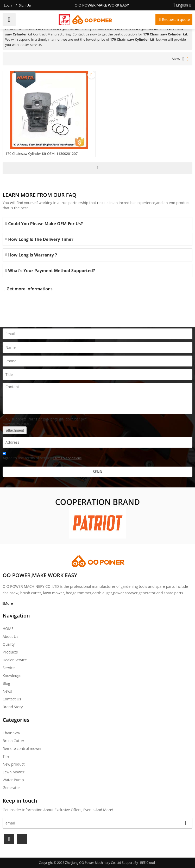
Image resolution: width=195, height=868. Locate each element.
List (183, 59)
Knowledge (12, 676)
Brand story (13, 707)
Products (10, 652)
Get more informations (30, 289)
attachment (15, 430)
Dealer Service (15, 660)
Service (9, 668)
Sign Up (25, 5)
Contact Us (12, 699)
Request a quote (176, 19)
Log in (9, 5)
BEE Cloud (147, 863)
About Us (10, 636)
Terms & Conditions (67, 458)
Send (97, 472)
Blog (6, 683)
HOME (8, 629)
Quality (9, 644)
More (8, 603)
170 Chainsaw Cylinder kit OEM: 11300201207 (42, 154)
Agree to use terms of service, (42, 457)
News (7, 691)
